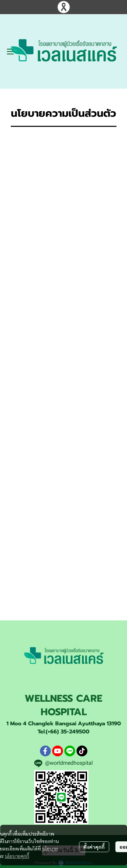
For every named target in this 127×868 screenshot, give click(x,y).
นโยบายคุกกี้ (17, 856)
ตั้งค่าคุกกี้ (94, 847)
